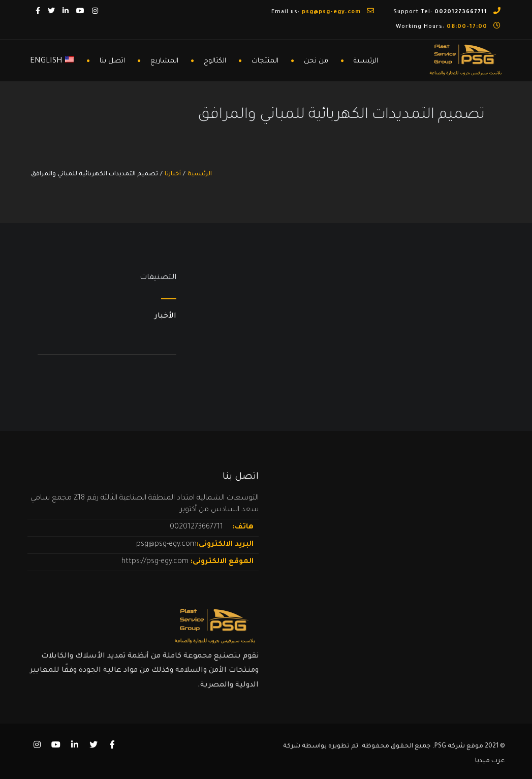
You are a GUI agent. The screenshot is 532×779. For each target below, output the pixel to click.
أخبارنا (173, 175)
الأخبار (165, 317)
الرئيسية (366, 61)
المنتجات (265, 61)
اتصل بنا (112, 61)
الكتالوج (215, 61)
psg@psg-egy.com (166, 545)
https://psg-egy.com (156, 562)
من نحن (316, 61)
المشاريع (164, 61)
